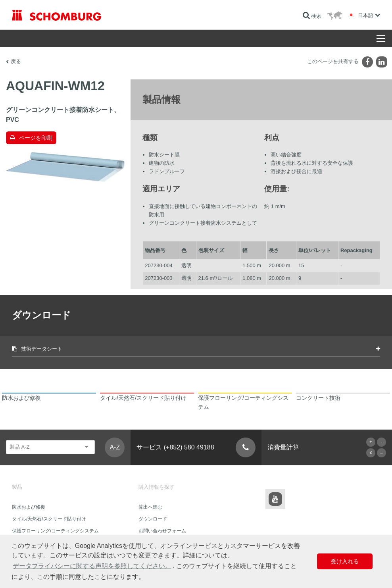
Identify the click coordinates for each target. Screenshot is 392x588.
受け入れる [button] (345, 561)
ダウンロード (153, 519)
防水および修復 (29, 507)
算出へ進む (150, 507)
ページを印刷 (36, 138)
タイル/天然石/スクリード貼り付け (49, 519)
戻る (16, 61)
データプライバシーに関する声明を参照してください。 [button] (92, 566)
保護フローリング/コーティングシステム (55, 531)
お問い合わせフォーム (162, 531)
